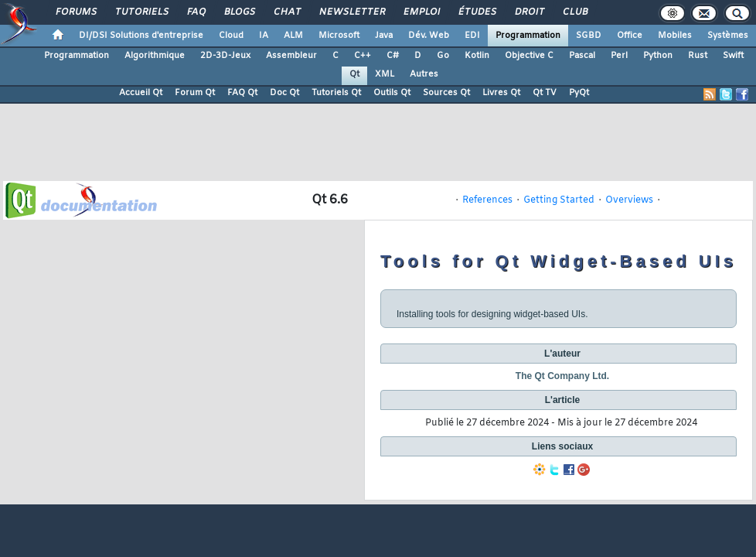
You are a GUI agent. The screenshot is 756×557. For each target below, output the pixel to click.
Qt (354, 74)
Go (443, 56)
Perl (619, 56)
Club (574, 12)
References (487, 200)
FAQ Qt (242, 93)
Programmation (528, 36)
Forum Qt (195, 93)
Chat (286, 12)
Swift (733, 56)
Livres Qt (501, 93)
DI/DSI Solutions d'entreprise (141, 36)
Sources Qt (446, 93)
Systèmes (728, 36)
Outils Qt (392, 93)
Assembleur (291, 56)
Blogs (239, 12)
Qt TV (545, 93)
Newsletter (351, 12)
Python (658, 56)
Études (477, 12)
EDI (472, 36)
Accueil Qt (141, 93)
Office (630, 36)
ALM (293, 36)
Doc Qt (284, 93)
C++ (363, 56)
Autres (424, 74)
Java (384, 36)
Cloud (231, 36)
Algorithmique (155, 56)
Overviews (629, 200)
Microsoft (339, 36)
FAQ (196, 12)
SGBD (589, 36)
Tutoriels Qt (336, 93)
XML (385, 74)
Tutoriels (141, 12)
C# (393, 56)
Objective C (529, 56)
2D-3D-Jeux (225, 56)
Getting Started (559, 200)
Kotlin (477, 56)
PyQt (579, 93)
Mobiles (675, 36)
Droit (529, 12)
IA (264, 36)
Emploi (421, 12)
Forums (75, 12)
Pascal (582, 56)
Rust (698, 56)
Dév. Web (429, 36)
